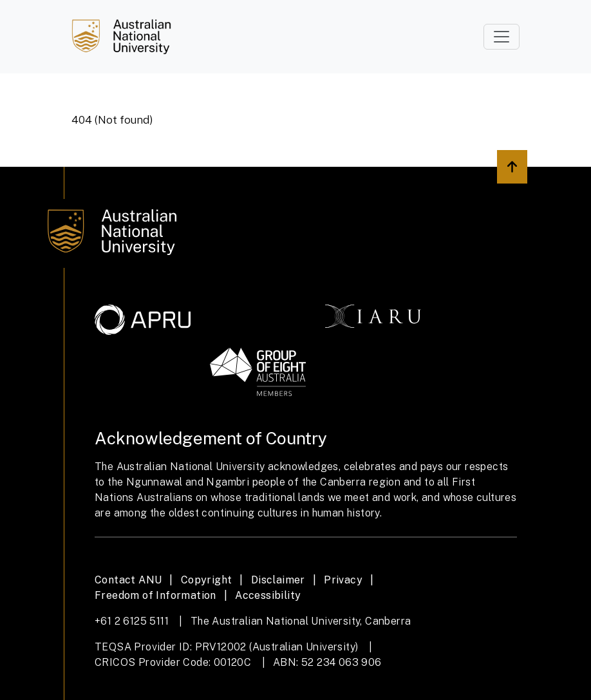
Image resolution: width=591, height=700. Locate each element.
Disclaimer (278, 580)
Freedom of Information (155, 595)
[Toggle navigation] (502, 37)
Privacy (343, 580)
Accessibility (268, 595)
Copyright (207, 580)
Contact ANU (128, 580)
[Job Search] (121, 37)
